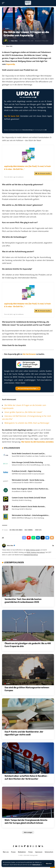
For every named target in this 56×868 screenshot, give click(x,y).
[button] (49, 864)
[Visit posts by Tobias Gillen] (6, 41)
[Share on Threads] (43, 539)
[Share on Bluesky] (47, 539)
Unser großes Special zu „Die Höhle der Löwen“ (23, 414)
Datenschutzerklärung (27, 130)
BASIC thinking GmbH (33, 552)
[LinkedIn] (53, 547)
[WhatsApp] (33, 848)
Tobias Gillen (14, 41)
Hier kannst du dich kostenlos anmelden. (38, 444)
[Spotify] (28, 848)
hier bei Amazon (29, 356)
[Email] (52, 539)
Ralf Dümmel (29, 532)
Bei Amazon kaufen (44, 174)
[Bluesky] (39, 848)
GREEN (8, 641)
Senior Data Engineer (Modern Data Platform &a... (31, 491)
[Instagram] (19, 848)
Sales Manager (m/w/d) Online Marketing (27, 464)
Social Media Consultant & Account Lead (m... (29, 455)
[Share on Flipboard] (29, 539)
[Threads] (36, 848)
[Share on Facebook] (24, 539)
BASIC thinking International (36, 554)
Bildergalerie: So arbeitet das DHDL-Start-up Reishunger (27, 425)
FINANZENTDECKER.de (31, 556)
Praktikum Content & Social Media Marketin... (29, 508)
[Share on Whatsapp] (33, 539)
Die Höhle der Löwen (16, 532)
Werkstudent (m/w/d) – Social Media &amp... (29, 482)
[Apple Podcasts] (31, 848)
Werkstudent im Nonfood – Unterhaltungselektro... (31, 517)
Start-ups (38, 532)
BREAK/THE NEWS (11, 774)
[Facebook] (13, 848)
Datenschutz (36, 865)
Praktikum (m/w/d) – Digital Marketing (26, 473)
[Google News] (16, 848)
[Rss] (42, 848)
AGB (46, 130)
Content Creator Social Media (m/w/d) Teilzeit (29, 499)
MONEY (7, 29)
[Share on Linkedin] (38, 539)
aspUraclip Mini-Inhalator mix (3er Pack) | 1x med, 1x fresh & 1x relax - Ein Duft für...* (27, 168)
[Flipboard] (25, 848)
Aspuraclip (10, 64)
